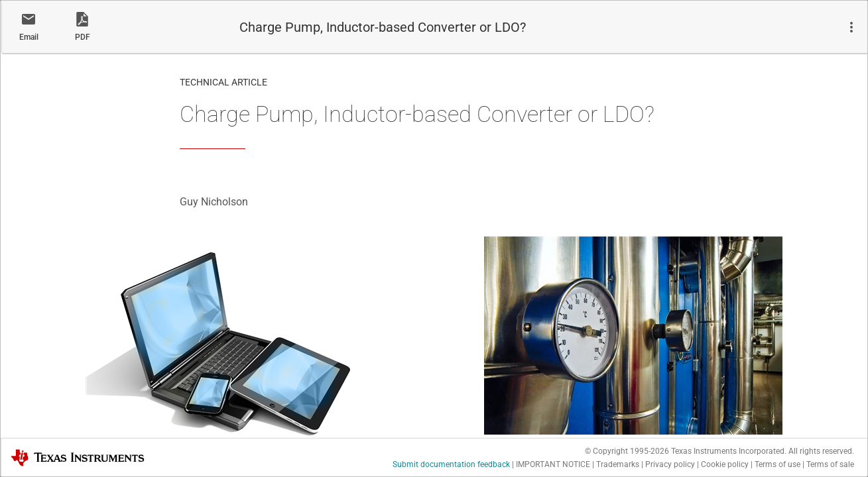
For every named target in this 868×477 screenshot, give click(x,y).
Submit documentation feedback (451, 464)
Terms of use (777, 464)
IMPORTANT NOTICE (553, 464)
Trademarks (618, 464)
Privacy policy (670, 464)
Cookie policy (725, 464)
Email (29, 37)
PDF (83, 37)
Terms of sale (830, 464)
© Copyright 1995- (627, 451)
